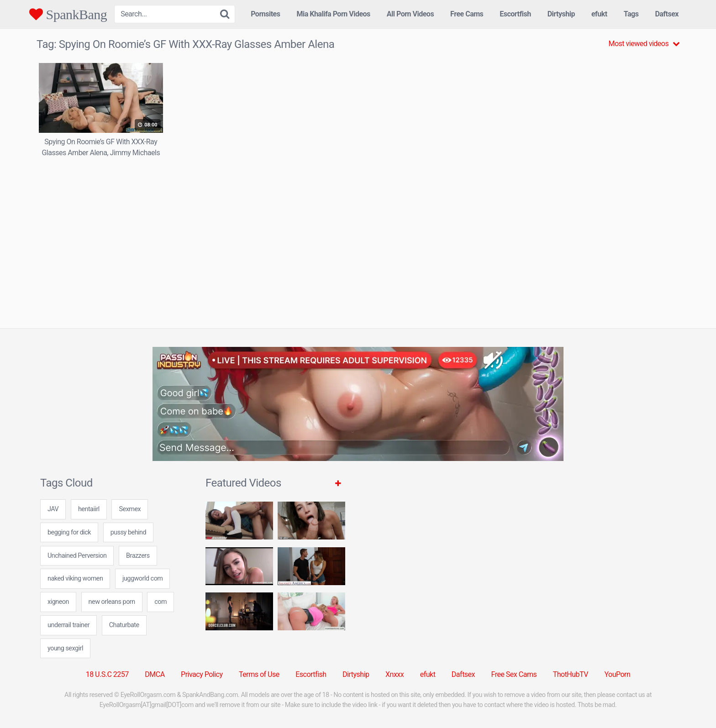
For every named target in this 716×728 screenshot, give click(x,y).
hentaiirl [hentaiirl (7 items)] (89, 509)
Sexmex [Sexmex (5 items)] (130, 509)
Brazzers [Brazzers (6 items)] (138, 556)
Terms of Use (259, 674)
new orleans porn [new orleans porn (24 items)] (112, 602)
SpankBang (68, 14)
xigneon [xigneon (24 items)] (58, 602)
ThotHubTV (571, 674)
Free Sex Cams (514, 674)
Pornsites (265, 14)
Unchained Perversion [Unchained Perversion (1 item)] (77, 556)
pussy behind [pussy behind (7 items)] (128, 532)
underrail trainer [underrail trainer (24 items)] (68, 625)
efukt (599, 14)
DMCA (155, 674)
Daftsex (667, 14)
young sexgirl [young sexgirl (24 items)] (65, 648)
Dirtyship (561, 14)
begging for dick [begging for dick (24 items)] (69, 532)
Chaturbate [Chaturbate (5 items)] (124, 625)
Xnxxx (395, 674)
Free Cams (467, 14)
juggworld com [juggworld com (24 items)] (142, 579)
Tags (631, 14)
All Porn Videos (410, 14)
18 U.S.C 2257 (107, 674)
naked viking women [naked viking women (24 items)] (75, 579)
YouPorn (617, 674)
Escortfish (515, 14)
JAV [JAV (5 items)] (53, 509)
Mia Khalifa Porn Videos (333, 14)
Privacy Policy (202, 674)
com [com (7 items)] (161, 602)
